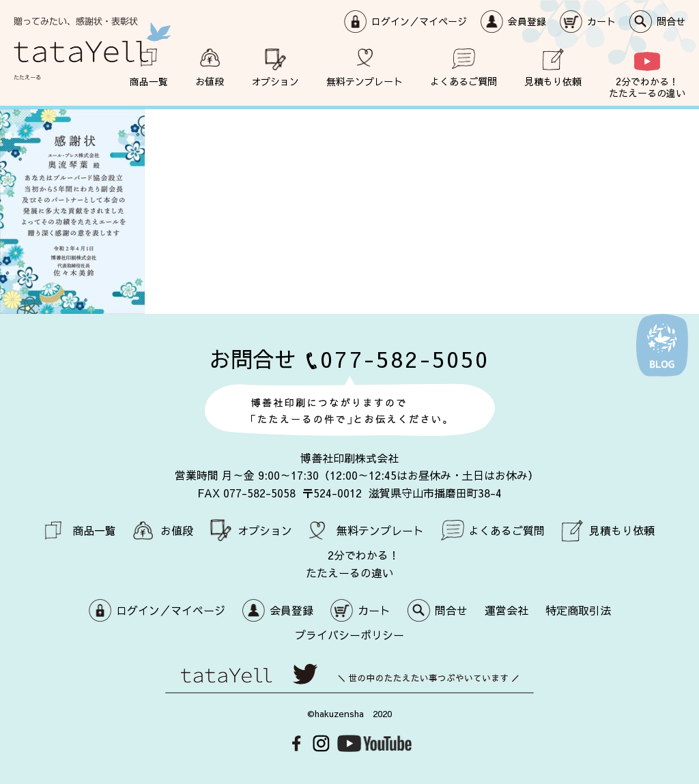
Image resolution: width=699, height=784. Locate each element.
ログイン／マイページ (419, 21)
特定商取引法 (578, 610)
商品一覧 (149, 81)
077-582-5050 (405, 359)
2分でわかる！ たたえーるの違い (647, 87)
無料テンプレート (365, 81)
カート (601, 21)
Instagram (321, 743)
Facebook (297, 743)
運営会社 (507, 610)
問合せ (671, 21)
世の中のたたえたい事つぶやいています (349, 679)
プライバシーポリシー (349, 635)
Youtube (374, 743)
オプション (275, 81)
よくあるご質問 (463, 81)
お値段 (210, 81)
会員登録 (527, 21)
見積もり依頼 (553, 81)
